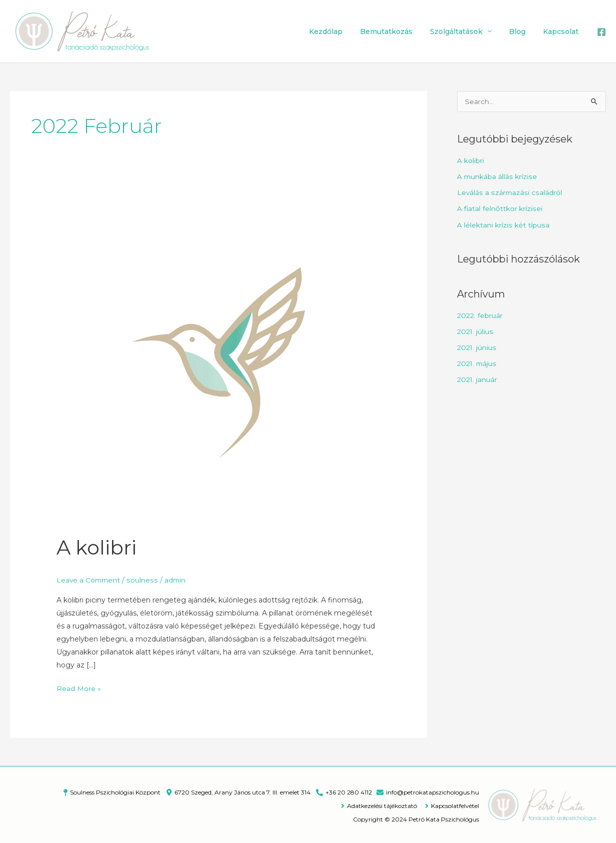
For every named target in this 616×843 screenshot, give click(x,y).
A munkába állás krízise (497, 177)
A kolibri (97, 547)
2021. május (477, 362)
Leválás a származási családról (509, 193)
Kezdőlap (341, 31)
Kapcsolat (562, 31)
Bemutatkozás (398, 31)
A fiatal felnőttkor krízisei (500, 209)
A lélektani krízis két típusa (503, 224)
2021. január (477, 378)
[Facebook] (601, 32)
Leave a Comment (89, 579)
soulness (144, 579)
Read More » (79, 687)
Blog (522, 31)
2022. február (480, 315)
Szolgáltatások (465, 31)
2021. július (475, 330)
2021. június (477, 346)
